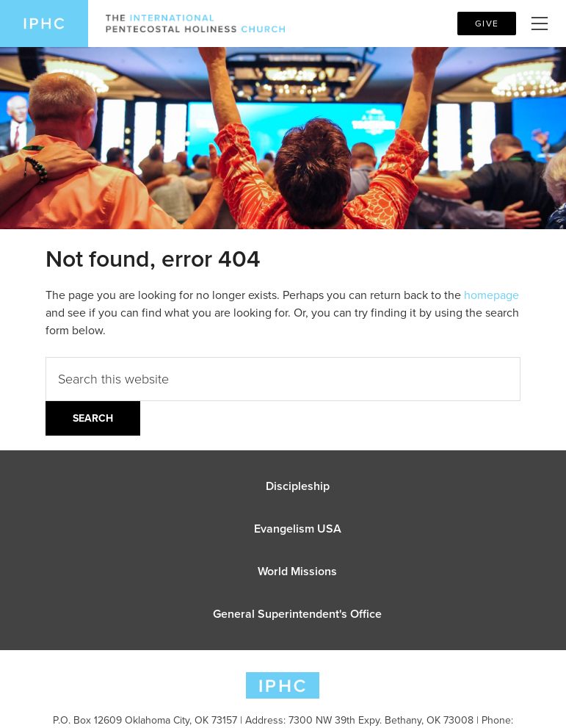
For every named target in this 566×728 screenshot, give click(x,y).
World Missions (297, 571)
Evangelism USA (298, 529)
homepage (491, 295)
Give (487, 24)
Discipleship (298, 486)
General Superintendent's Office (297, 614)
